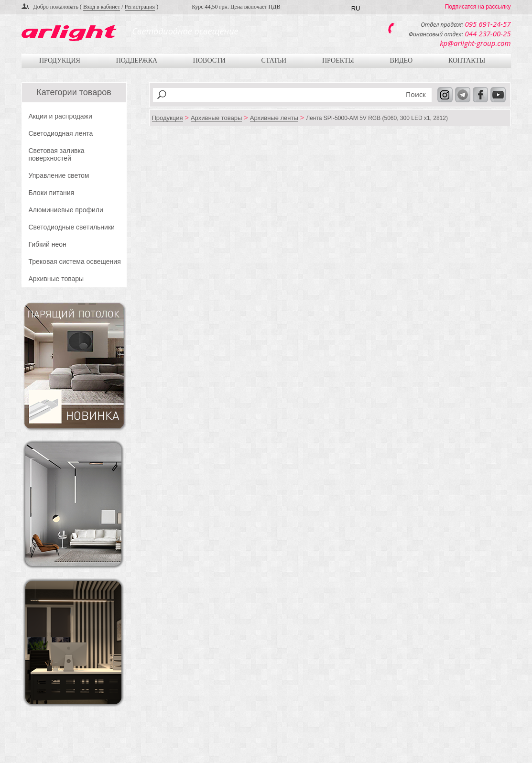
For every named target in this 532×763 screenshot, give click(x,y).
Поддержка (137, 60)
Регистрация (140, 7)
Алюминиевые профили (66, 210)
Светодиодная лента (61, 133)
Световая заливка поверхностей (57, 154)
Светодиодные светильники (72, 227)
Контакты (467, 60)
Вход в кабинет (102, 7)
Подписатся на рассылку (478, 7)
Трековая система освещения (75, 262)
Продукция (60, 60)
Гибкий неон (48, 244)
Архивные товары (56, 279)
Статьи (274, 60)
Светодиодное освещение (185, 31)
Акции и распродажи (60, 116)
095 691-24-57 (488, 24)
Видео (402, 60)
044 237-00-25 (488, 33)
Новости (209, 60)
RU (356, 8)
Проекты (338, 60)
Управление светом (59, 175)
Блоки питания (52, 193)
